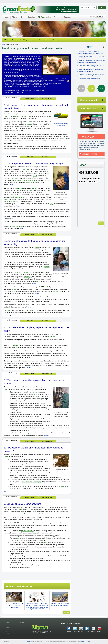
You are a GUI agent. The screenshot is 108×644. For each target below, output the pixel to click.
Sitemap (8, 623)
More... (6, 151)
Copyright (28, 642)
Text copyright (8, 86)
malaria (48, 199)
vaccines (34, 188)
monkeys (17, 116)
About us (57, 17)
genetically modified (22, 272)
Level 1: (11, 98)
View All (101, 223)
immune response (16, 226)
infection (55, 291)
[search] (88, 7)
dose (38, 281)
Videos (47, 40)
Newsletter (93, 632)
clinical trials (25, 169)
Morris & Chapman (86, 642)
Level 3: (47, 99)
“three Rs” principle (27, 531)
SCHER (33, 80)
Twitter (75, 632)
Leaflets (39, 40)
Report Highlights (28, 17)
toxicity (44, 414)
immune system (19, 197)
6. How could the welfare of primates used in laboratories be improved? (91, 75)
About (101, 88)
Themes (14, 40)
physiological (32, 182)
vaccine (22, 486)
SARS (52, 204)
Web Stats (21, 623)
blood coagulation (30, 180)
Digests (15, 17)
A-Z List (6, 40)
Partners (68, 17)
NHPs (6, 116)
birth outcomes (18, 180)
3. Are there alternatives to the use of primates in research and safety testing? (91, 62)
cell (5, 291)
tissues (33, 361)
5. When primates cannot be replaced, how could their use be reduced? (90, 71)
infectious (20, 188)
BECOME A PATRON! (89, 154)
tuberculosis (8, 202)
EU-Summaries (44, 17)
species (29, 124)
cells (30, 190)
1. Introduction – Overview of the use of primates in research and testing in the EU (90, 53)
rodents (31, 272)
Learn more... (40, 82)
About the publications (27, 40)
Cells (8, 310)
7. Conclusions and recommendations (89, 79)
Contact (8, 627)
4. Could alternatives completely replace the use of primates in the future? (91, 66)
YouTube (99, 632)
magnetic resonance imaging (31, 482)
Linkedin (87, 632)
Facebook (69, 632)
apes (25, 116)
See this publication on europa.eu (39, 85)
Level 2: (29, 99)
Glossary (55, 40)
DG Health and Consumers (21, 86)
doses (42, 275)
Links (91, 88)
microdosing (27, 277)
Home (6, 17)
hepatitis (16, 202)
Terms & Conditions (9, 633)
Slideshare (81, 632)
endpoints (62, 486)
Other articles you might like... (20, 586)
